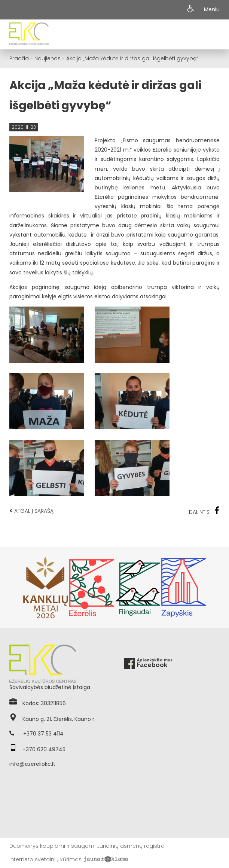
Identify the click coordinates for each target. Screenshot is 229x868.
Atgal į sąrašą (31, 511)
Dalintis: (204, 511)
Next (216, 588)
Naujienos (48, 58)
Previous (13, 588)
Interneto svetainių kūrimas (45, 859)
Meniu (212, 9)
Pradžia (19, 58)
